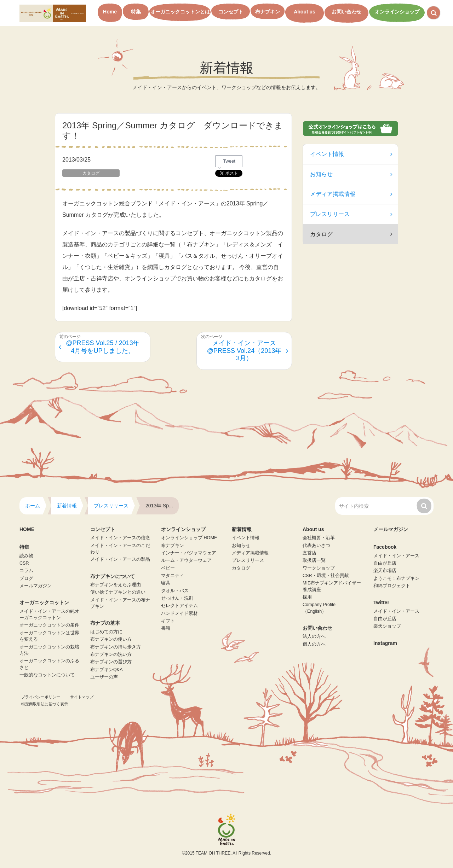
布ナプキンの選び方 (111, 662)
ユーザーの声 (104, 677)
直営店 (309, 553)
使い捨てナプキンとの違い (118, 592)
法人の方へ (314, 636)
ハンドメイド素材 (179, 613)
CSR (24, 563)
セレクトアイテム (179, 606)
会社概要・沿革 (319, 538)
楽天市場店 (385, 571)
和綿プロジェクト (392, 586)
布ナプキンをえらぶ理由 (116, 585)
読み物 (26, 556)
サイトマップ (82, 697)
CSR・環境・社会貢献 (326, 576)
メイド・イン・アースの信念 (120, 538)
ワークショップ (319, 568)
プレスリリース (351, 214)
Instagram (385, 643)
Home (110, 12)
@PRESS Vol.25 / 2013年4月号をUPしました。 (99, 347)
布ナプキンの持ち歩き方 (116, 647)
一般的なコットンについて (47, 675)
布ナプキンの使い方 (111, 639)
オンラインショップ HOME (189, 538)
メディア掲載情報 (351, 194)
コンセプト (231, 12)
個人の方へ (314, 644)
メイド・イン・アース (396, 556)
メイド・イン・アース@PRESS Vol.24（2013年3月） (248, 351)
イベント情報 (351, 154)
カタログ (241, 568)
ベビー (168, 568)
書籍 (166, 628)
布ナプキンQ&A (107, 670)
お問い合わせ (346, 12)
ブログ (26, 578)
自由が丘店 (385, 563)
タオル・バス (175, 591)
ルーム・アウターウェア (186, 560)
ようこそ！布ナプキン (396, 578)
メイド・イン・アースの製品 (120, 559)
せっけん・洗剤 (177, 598)
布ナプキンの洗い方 (111, 654)
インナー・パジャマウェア (189, 553)
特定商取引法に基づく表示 (45, 704)
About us (305, 12)
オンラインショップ (397, 12)
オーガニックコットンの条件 (49, 625)
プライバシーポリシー (41, 697)
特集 (136, 12)
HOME (27, 529)
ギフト (168, 621)
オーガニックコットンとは (180, 12)
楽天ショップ (387, 626)
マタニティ (173, 576)
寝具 (166, 583)
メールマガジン (36, 586)
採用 (307, 597)
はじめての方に (106, 632)
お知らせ (351, 174)
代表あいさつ (316, 546)
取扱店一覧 (314, 560)
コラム (26, 571)
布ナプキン (268, 12)
